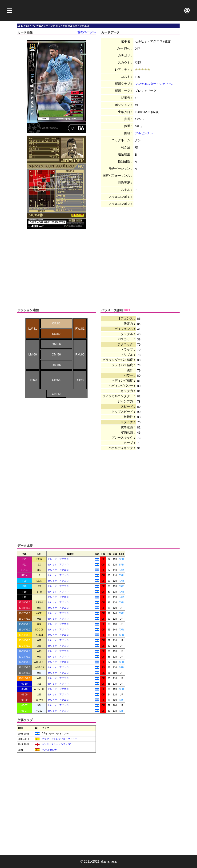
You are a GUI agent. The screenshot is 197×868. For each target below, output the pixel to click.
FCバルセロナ (49, 750)
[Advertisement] (99, 11)
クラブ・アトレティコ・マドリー (59, 739)
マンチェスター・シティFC (154, 84)
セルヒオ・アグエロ (58, 559)
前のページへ (87, 32)
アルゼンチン (144, 133)
